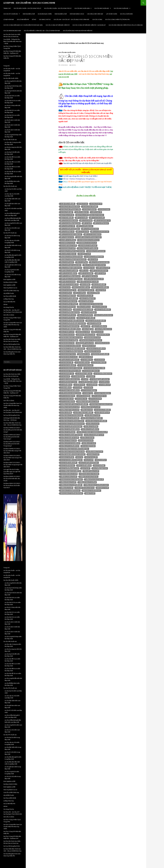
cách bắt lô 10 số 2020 (68, 240)
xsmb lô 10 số (90, 493)
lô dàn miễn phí (66, 388)
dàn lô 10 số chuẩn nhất (69, 298)
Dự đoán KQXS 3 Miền (45, 14)
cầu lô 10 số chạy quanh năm (70, 265)
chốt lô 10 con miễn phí (68, 273)
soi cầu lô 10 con (93, 424)
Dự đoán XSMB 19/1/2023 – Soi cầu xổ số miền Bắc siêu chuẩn (12, 478)
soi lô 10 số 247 (101, 460)
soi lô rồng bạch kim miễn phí (70, 471)
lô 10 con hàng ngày (86, 365)
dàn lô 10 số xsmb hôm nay (70, 326)
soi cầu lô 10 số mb (91, 427)
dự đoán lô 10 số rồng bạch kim (71, 351)
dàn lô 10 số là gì (84, 307)
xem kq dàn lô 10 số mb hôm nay (71, 493)
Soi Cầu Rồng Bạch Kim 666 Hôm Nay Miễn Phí (78, 31)
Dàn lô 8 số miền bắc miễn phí (70, 329)
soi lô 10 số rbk (99, 465)
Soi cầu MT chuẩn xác (11, 14)
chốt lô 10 (84, 271)
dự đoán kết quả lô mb (85, 343)
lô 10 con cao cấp (66, 362)
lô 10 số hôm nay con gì (68, 382)
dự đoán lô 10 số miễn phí (96, 349)
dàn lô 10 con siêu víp (86, 290)
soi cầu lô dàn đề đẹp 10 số (94, 435)
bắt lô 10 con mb (86, 220)
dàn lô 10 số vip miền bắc (86, 318)
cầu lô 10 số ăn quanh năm (99, 262)
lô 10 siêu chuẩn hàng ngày (70, 379)
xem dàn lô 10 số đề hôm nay (70, 491)
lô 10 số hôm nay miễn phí (88, 382)
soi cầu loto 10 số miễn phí (69, 446)
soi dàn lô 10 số (93, 454)
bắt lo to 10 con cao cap (100, 232)
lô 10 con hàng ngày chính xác (71, 368)
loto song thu (81, 399)
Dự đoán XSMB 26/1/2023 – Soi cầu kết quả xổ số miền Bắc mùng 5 (13, 430)
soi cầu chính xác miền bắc (83, 413)
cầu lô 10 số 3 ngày (67, 262)
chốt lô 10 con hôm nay (99, 271)
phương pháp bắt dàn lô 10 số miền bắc (74, 404)
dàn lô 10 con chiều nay (81, 287)
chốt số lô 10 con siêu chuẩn (88, 282)
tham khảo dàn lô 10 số (69, 474)
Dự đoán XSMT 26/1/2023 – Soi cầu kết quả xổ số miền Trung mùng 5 (12, 444)
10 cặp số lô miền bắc (68, 204)
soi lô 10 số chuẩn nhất (68, 463)
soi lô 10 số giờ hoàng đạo (89, 463)
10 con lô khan (104, 209)
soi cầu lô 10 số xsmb (68, 432)
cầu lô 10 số (93, 259)
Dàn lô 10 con (65, 287)
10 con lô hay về (96, 204)
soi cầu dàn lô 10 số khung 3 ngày (72, 421)
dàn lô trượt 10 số (67, 332)
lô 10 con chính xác (99, 362)
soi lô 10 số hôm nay (67, 465)
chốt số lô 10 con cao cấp (94, 279)
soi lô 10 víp (86, 468)
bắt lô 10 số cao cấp (67, 226)
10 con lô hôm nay (90, 209)
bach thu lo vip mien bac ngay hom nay (90, 215)
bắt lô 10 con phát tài (102, 220)
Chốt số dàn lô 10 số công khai (71, 279)
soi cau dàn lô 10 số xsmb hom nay (72, 424)
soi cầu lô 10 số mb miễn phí (70, 429)
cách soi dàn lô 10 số (68, 248)
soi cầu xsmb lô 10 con (95, 452)
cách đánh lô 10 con (67, 243)
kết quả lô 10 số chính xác (69, 360)
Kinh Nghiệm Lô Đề (29, 14)
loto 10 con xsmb (84, 396)
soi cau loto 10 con (86, 440)
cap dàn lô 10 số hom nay (96, 251)
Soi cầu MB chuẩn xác (102, 8)
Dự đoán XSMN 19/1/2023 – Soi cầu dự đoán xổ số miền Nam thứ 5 (12, 485)
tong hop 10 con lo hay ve (85, 488)
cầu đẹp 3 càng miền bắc (86, 195)
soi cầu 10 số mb (66, 413)
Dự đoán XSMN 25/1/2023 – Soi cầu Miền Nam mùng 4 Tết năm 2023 (13, 458)
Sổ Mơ (34, 19)
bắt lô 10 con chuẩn (97, 218)
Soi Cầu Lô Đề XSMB (126, 14)
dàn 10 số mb (85, 285)
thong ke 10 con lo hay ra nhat (71, 479)
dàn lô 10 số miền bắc (103, 310)
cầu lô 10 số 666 (82, 262)
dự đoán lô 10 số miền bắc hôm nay (72, 349)
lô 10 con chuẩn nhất (68, 365)
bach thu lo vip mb (67, 215)
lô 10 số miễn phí (66, 385)
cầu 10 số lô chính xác (68, 254)
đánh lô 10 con (97, 332)
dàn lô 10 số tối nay (89, 312)
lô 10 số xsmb (92, 385)
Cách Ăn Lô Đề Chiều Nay (95, 14)
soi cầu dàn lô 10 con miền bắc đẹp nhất (85, 58)
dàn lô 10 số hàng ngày (68, 301)
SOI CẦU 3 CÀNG (97, 19)
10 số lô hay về (96, 212)
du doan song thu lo (68, 354)
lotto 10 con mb (95, 399)
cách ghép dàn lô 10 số (68, 246)
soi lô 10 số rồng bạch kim (69, 468)
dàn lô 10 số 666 (80, 293)
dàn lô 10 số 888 (94, 293)
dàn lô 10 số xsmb (94, 323)
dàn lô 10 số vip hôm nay (104, 315)
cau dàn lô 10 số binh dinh (94, 257)
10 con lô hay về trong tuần (70, 209)
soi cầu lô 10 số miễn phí (90, 429)
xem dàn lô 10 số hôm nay (92, 491)
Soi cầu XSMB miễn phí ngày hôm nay (73, 454)
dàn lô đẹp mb (88, 329)
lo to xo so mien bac (89, 390)
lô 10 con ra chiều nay (84, 374)
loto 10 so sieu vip (67, 399)
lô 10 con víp (65, 376)
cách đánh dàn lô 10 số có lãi (89, 240)
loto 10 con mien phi (67, 396)
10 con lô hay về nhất (90, 207)
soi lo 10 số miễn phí (84, 465)
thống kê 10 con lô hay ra (89, 477)
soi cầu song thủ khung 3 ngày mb (72, 452)
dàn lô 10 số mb (66, 310)
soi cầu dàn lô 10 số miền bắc (96, 421)
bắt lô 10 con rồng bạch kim (70, 223)
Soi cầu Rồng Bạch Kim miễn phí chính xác (74, 449)
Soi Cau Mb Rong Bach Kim (12, 31)
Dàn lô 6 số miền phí (99, 326)
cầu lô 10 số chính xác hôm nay (94, 265)
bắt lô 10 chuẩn (81, 218)
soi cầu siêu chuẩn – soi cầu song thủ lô (27, 8)
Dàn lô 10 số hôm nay (68, 307)
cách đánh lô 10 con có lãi (87, 243)
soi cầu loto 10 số (89, 443)
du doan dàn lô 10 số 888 (69, 340)
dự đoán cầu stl (103, 335)
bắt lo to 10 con (82, 232)
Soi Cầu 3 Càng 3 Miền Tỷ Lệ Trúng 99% (117, 19)
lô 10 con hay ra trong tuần (94, 368)
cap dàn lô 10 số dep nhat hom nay (72, 251)
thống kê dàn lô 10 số (68, 482)
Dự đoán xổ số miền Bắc (100, 354)
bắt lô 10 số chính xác (85, 226)
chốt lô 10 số (100, 273)
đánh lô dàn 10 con (67, 335)
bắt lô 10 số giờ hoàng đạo (70, 229)
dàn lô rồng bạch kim (104, 329)
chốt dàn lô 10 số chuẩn (69, 271)
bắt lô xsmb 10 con (67, 237)
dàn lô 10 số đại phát (88, 298)
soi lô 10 (79, 457)
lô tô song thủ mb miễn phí (70, 390)
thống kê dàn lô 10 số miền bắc (71, 485)
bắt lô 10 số (87, 223)
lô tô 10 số (78, 388)
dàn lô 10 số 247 (66, 293)
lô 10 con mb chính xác (91, 371)
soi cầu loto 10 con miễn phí (70, 443)
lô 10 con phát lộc (67, 374)
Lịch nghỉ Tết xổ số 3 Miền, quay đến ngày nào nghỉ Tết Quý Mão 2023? (12, 472)
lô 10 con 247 (100, 360)
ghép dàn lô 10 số (86, 357)
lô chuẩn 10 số (105, 385)
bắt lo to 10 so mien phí (93, 234)
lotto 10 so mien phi (67, 401)
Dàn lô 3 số (86, 326)
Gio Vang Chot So (45, 19)
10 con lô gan (83, 204)
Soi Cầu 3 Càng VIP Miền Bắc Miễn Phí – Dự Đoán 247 (89, 25)
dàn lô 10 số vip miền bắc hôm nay (72, 321)
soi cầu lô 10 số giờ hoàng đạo (71, 427)
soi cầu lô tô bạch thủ (68, 440)
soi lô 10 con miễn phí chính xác (71, 460)
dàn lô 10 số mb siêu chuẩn (83, 310)
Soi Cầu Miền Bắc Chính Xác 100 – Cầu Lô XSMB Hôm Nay (42, 31)
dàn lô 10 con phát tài (68, 290)
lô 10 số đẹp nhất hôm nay (100, 379)
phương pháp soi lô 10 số (91, 407)
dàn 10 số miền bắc (99, 285)
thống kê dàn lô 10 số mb (87, 482)
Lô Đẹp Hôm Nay (9, 19)
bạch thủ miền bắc (67, 218)
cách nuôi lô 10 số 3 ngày (88, 246)
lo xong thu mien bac (103, 393)
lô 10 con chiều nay (82, 362)
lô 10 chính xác (87, 360)
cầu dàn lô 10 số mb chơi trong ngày (73, 259)
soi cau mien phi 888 (88, 446)
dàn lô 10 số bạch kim (68, 296)
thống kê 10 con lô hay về (94, 479)
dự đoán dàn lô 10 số (93, 337)
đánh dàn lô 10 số (83, 332)
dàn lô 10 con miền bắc (100, 287)
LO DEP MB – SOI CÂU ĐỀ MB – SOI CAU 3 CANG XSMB (29, 3)
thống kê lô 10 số (66, 488)
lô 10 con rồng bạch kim (103, 374)
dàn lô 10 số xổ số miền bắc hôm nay (73, 323)
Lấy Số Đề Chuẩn (112, 14)
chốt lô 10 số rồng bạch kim (70, 276)
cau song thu (89, 268)
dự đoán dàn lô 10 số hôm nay (91, 340)
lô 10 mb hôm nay (78, 376)
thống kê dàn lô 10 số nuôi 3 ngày (96, 485)
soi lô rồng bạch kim (100, 468)
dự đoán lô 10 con (102, 343)
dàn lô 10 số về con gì (68, 315)
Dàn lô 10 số (101, 290)
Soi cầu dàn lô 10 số (93, 415)
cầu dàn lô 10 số (84, 254)
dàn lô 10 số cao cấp (85, 296)
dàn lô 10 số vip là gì (67, 318)
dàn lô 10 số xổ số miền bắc (96, 321)
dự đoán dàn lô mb (67, 343)
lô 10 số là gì (104, 382)
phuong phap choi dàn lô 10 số (101, 404)
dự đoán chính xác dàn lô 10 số (71, 337)
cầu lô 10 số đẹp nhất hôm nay (71, 268)
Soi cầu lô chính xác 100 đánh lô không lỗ (92, 432)
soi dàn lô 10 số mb (67, 457)
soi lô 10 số (89, 460)
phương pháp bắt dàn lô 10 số (88, 401)
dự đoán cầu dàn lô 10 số (86, 335)
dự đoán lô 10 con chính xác (70, 346)
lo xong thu (88, 393)
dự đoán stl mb (84, 354)
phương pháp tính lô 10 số (70, 410)
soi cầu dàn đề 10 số (102, 413)
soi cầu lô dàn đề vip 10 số (69, 438)
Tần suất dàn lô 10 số (91, 471)
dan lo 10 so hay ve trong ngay (91, 304)
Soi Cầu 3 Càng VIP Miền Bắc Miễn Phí (58, 25)
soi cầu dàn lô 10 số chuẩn (70, 418)
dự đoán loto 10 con (93, 351)
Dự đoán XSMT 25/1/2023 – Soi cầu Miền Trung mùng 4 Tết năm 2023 (13, 465)
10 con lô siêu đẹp (66, 212)
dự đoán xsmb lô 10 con (69, 357)
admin (73, 65)
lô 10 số (85, 379)
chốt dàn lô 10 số (103, 268)
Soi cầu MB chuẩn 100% (82, 8)
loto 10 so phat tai (99, 396)
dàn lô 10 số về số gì (85, 315)
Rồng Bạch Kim (87, 410)
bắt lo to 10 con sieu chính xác (71, 234)
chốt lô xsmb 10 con (90, 276)
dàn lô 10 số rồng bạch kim (70, 312)
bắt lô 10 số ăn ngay (101, 223)
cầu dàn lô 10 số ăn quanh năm (71, 257)
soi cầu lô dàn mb (87, 438)
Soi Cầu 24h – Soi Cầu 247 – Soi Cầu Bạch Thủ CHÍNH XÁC (72, 19)
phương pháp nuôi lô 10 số (70, 407)
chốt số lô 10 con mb (68, 282)
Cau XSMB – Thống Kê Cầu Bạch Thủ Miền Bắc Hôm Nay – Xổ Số (12, 41)
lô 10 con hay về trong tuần (70, 371)
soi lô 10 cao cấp (91, 457)
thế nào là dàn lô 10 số (68, 477)
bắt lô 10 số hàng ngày (90, 229)
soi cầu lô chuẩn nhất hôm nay (71, 435)
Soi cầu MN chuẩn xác (121, 8)
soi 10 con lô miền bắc (103, 410)
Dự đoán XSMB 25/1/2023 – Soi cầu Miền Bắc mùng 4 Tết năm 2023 (12, 451)
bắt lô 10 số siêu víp (67, 232)
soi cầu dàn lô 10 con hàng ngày (72, 415)
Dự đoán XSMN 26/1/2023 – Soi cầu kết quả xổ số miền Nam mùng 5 (12, 437)
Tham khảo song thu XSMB (89, 474)
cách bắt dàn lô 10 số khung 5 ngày (89, 237)
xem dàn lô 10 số (103, 488)
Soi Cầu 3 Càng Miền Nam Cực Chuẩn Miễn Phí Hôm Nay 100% (23, 25)
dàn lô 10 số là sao (100, 307)
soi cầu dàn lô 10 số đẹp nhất (92, 418)
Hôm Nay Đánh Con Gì (77, 14)
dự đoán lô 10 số (89, 346)
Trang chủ (7, 8)
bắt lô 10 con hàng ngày (69, 220)
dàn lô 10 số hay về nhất (69, 304)
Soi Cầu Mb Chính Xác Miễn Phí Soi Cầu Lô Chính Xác (126, 25)
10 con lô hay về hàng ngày (70, 207)
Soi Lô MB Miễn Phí (23, 19)
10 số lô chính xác (82, 212)
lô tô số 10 (88, 388)
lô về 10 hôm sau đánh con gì (70, 393)
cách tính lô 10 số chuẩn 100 (88, 248)
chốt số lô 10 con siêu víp (69, 285)
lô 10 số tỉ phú (80, 385)
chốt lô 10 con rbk (86, 273)
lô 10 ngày (91, 376)
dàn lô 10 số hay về (86, 301)
